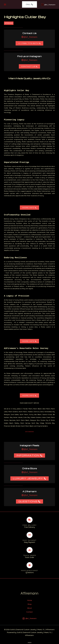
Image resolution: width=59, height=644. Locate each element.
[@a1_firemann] (48, 5)
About (29, 608)
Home (30, 600)
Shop (30, 604)
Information (28, 455)
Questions (28, 501)
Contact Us (28, 66)
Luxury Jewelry (28, 478)
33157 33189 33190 (29, 432)
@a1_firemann (30, 37)
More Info (28, 208)
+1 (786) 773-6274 (28, 43)
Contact (29, 612)
